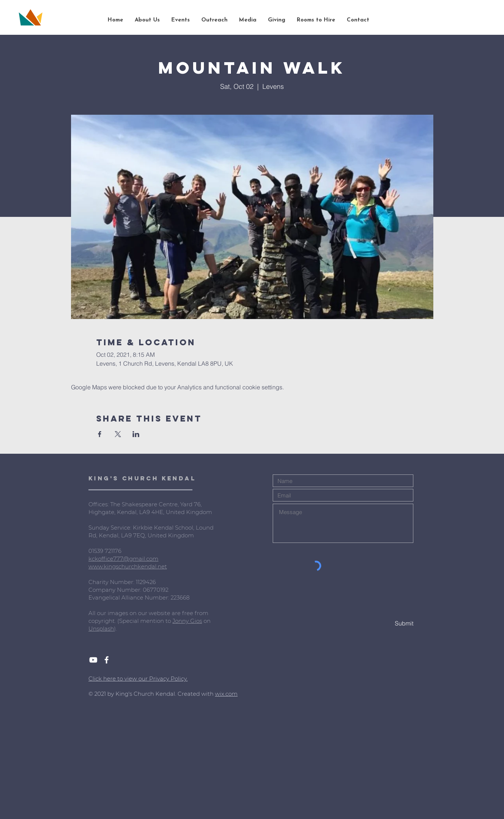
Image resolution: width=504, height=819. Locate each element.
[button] (147, 20)
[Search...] (456, 20)
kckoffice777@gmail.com (123, 559)
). (115, 629)
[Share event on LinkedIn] (136, 434)
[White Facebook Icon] (107, 660)
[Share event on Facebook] (100, 434)
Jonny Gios (187, 621)
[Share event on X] (118, 434)
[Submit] (387, 623)
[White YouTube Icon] (93, 660)
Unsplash (101, 629)
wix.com (226, 694)
